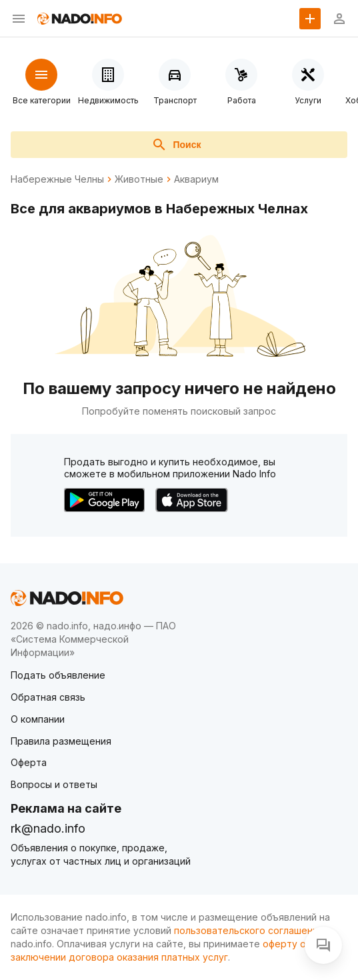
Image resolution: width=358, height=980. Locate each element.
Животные (139, 179)
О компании (38, 719)
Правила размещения (61, 741)
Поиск (176, 145)
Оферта (29, 762)
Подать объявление (58, 675)
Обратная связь (48, 697)
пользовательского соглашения (249, 930)
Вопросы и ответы (54, 784)
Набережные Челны (57, 179)
